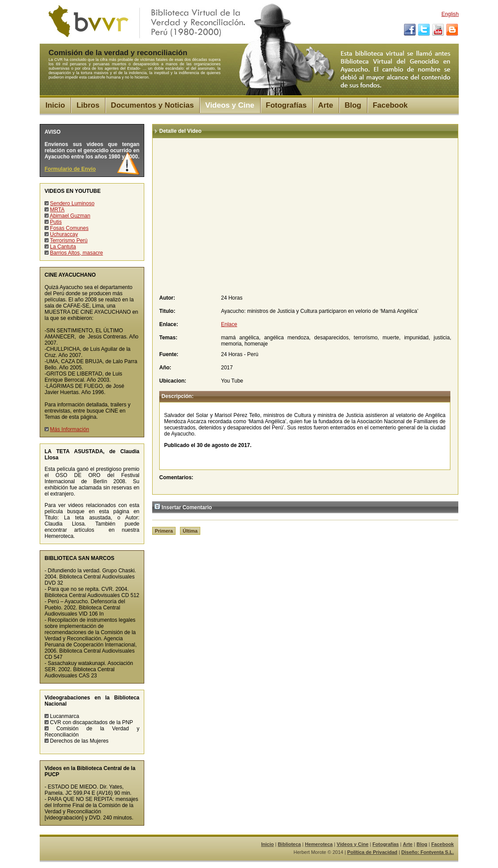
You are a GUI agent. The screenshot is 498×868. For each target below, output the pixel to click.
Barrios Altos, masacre (76, 253)
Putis (56, 222)
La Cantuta (63, 247)
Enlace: (169, 324)
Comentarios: (176, 477)
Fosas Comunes (69, 228)
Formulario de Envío (70, 169)
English (450, 14)
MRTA (57, 210)
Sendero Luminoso (72, 203)
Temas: (168, 338)
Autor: (167, 298)
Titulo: (167, 311)
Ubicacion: (173, 381)
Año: (165, 368)
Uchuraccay (64, 234)
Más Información (69, 429)
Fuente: (169, 354)
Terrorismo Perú (69, 240)
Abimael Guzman (70, 216)
